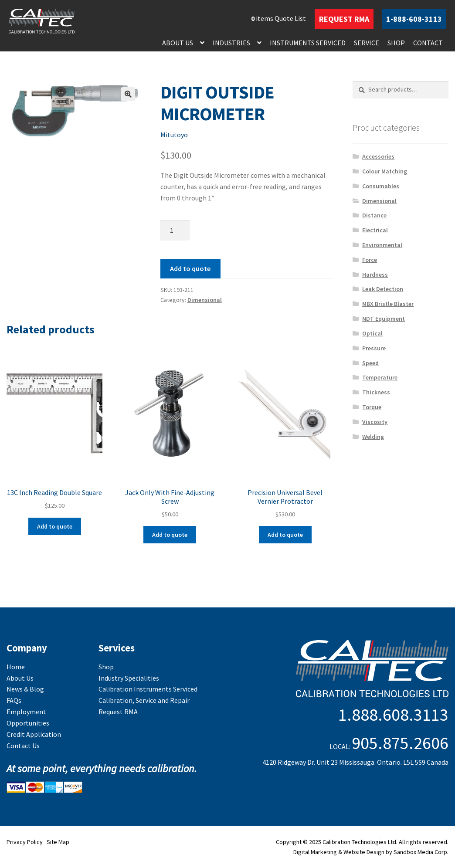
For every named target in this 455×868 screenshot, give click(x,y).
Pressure (374, 348)
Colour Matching (385, 171)
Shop (396, 43)
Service (367, 43)
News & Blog (25, 689)
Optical (372, 333)
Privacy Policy (25, 842)
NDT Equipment (384, 319)
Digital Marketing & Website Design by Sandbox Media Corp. (371, 852)
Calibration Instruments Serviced (148, 689)
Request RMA (118, 712)
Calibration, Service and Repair (144, 700)
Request (344, 19)
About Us (178, 43)
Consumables (381, 186)
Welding (373, 437)
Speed (370, 363)
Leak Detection (383, 289)
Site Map (58, 842)
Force (370, 260)
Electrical (375, 230)
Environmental (382, 245)
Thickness (376, 392)
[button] (128, 94)
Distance (374, 215)
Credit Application (34, 734)
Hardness (375, 275)
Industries (231, 43)
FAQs (14, 700)
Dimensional (205, 300)
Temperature (380, 377)
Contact (428, 43)
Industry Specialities (129, 678)
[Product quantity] (175, 231)
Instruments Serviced (308, 43)
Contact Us (23, 746)
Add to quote (190, 268)
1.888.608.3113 (393, 715)
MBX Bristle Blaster (388, 304)
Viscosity (375, 422)
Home (16, 667)
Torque (372, 407)
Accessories (378, 156)
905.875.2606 (400, 743)
